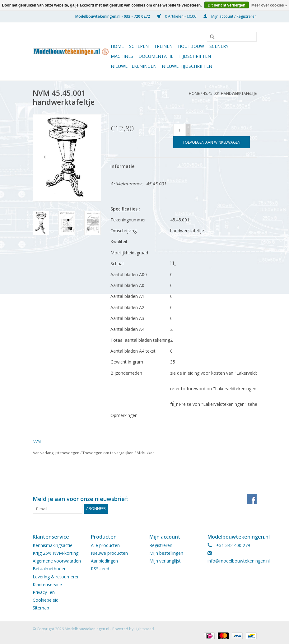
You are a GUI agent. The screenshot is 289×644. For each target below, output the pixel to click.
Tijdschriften (195, 56)
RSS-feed (100, 569)
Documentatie (156, 56)
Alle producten (105, 545)
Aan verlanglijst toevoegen (56, 453)
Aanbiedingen (104, 561)
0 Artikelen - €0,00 (177, 16)
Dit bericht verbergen (227, 5)
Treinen (163, 46)
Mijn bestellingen (166, 553)
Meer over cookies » (269, 5)
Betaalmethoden (50, 569)
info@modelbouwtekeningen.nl (239, 561)
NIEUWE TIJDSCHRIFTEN (187, 66)
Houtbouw (191, 46)
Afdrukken (146, 453)
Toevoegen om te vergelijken (108, 453)
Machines (122, 56)
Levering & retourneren (56, 577)
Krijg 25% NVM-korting (56, 553)
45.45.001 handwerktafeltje (230, 93)
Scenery (219, 46)
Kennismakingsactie (53, 545)
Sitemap (41, 608)
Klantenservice (47, 584)
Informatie (122, 166)
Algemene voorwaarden (57, 561)
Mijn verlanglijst (165, 561)
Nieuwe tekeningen (134, 66)
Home (117, 46)
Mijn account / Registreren (230, 16)
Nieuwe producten (109, 553)
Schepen (139, 46)
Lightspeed (144, 629)
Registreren (161, 545)
